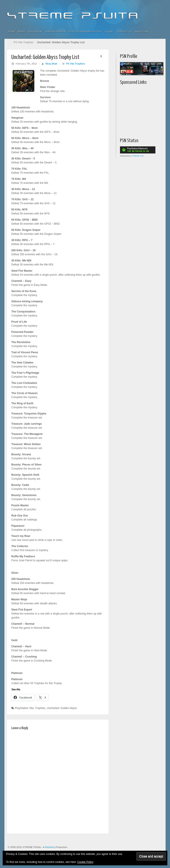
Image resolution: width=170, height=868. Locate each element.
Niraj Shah (51, 64)
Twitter (147, 13)
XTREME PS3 (137, 156)
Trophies (40, 708)
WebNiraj (50, 847)
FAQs (109, 32)
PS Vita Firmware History (85, 31)
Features (35, 32)
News (22, 31)
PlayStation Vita (24, 708)
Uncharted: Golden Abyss (62, 708)
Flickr (135, 13)
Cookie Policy (85, 862)
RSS (159, 13)
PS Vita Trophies (24, 42)
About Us (142, 32)
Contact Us (124, 31)
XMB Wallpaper (56, 31)
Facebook (129, 13)
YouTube (153, 13)
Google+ (141, 13)
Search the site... (159, 32)
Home (12, 31)
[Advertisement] (145, 110)
